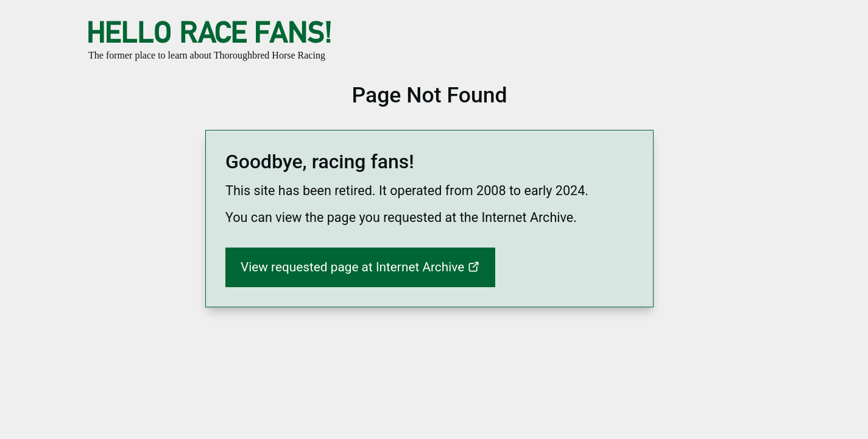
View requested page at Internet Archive (354, 267)
